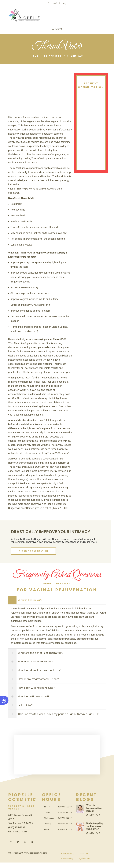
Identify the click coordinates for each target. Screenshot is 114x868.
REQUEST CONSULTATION (29, 551)
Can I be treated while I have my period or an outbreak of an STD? (60, 719)
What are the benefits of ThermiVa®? (42, 654)
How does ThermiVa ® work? (37, 663)
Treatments (53, 56)
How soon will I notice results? (38, 691)
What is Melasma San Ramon (95, 812)
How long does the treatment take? (41, 672)
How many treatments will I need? (40, 682)
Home (34, 56)
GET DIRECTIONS (18, 837)
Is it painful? (27, 710)
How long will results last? (35, 700)
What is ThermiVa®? (31, 600)
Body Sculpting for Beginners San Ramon (96, 828)
